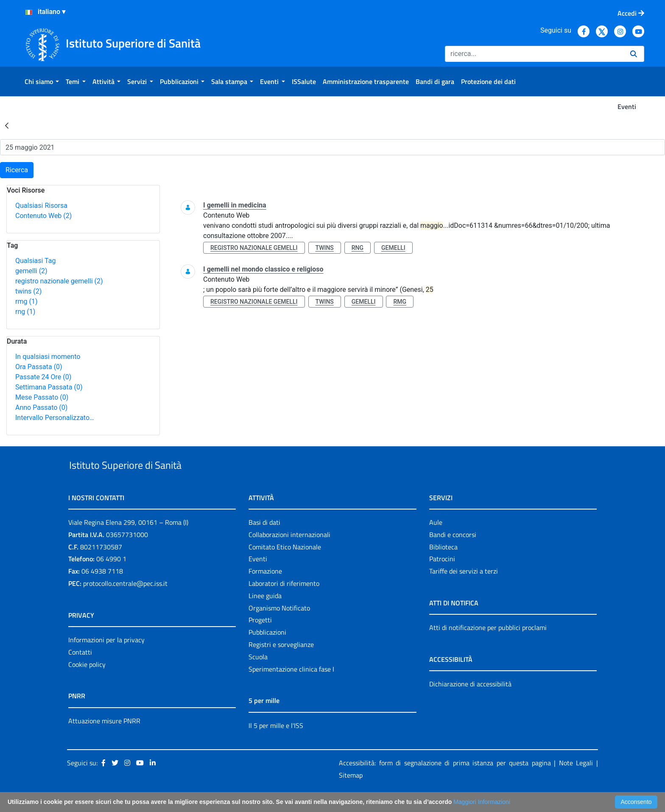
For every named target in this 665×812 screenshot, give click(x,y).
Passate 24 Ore (43, 377)
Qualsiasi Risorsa (41, 206)
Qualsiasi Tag (35, 261)
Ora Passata (39, 367)
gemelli (31, 271)
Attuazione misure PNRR (104, 740)
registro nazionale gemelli (59, 281)
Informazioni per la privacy (106, 659)
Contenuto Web (43, 216)
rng (25, 312)
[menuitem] (42, 81)
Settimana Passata (49, 387)
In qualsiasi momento (48, 357)
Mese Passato (42, 397)
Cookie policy (87, 684)
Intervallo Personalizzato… (55, 418)
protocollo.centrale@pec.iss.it (125, 603)
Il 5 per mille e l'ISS (276, 745)
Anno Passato (41, 407)
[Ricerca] (534, 54)
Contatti (80, 672)
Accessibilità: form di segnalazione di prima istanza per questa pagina (445, 783)
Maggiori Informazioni (482, 802)
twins (28, 291)
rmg (26, 301)
